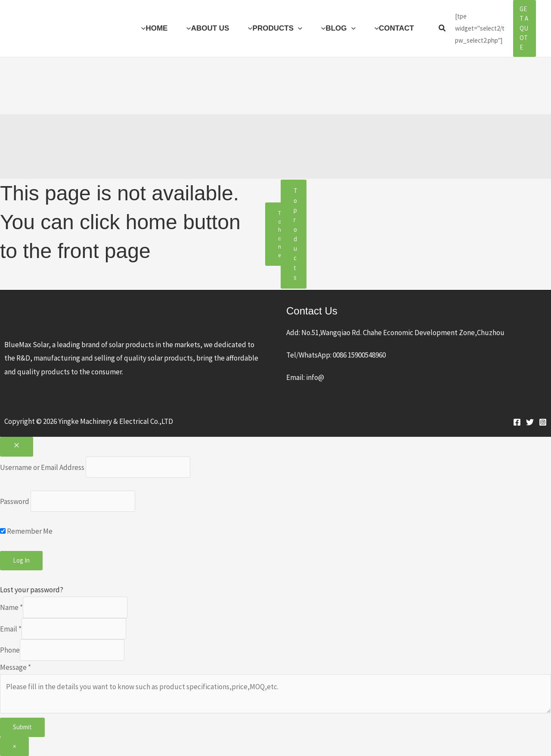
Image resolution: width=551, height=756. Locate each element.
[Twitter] (530, 422)
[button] (298, 28)
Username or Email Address (42, 467)
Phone (10, 650)
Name (11, 607)
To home (280, 234)
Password (15, 501)
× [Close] (14, 746)
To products (296, 234)
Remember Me (26, 531)
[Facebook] (517, 422)
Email (11, 628)
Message (15, 667)
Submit (22, 727)
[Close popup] (17, 446)
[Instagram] (543, 422)
